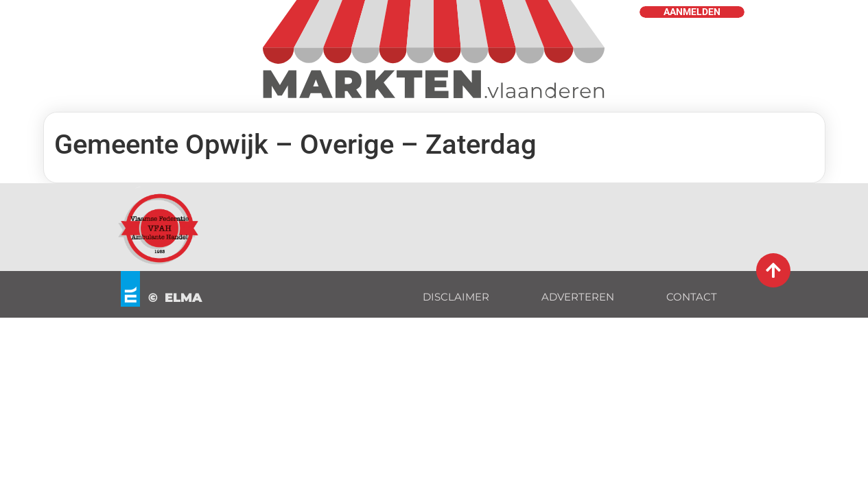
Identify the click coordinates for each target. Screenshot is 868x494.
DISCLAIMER (456, 297)
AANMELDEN (692, 12)
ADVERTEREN (578, 297)
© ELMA (175, 298)
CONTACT (692, 297)
